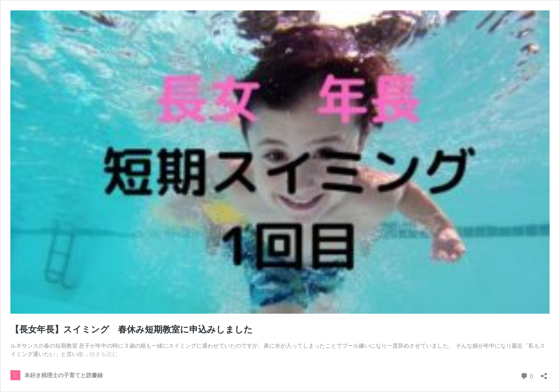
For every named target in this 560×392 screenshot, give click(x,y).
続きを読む (104, 354)
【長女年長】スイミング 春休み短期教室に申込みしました (136, 329)
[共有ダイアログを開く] (544, 373)
